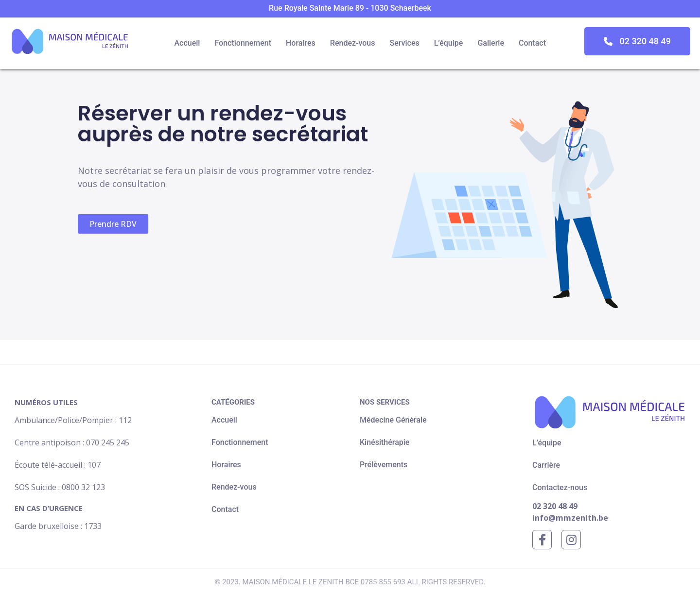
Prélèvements (384, 465)
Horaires (301, 43)
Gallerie (491, 43)
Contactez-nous (560, 487)
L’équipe (449, 43)
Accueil (187, 43)
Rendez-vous (353, 43)
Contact (532, 43)
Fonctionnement (243, 43)
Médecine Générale (393, 420)
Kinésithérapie (385, 442)
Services (404, 43)
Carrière (546, 465)
